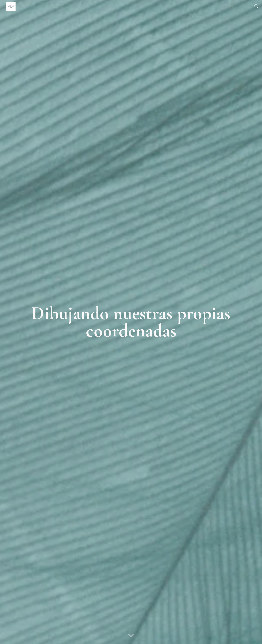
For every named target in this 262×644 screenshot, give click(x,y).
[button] (257, 6)
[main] (131, 322)
